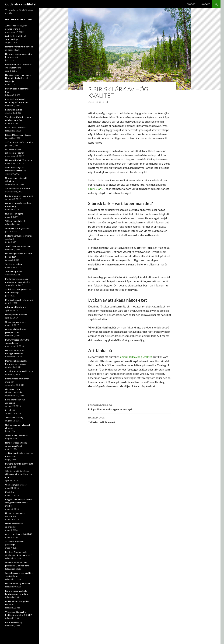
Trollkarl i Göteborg (14, 418)
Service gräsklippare (15, 264)
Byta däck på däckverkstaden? (19, 300)
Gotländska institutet (21, 4)
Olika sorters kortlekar (16, 128)
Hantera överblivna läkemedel (19, 47)
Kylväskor (10, 492)
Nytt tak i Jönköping (14, 214)
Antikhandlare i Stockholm (17, 188)
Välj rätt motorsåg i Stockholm (19, 142)
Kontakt (205, 4)
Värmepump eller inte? (16, 485)
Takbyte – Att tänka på (130, 420)
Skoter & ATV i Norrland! (17, 435)
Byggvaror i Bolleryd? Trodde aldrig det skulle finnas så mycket (19, 503)
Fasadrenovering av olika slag (19, 371)
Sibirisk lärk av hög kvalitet (17, 228)
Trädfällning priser (14, 271)
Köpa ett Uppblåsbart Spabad (18, 135)
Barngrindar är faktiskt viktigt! (19, 464)
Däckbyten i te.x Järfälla (16, 315)
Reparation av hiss (14, 110)
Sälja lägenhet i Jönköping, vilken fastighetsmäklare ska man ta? (18, 474)
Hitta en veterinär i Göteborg (19, 160)
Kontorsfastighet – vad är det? (19, 196)
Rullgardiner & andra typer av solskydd (130, 407)
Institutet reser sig (14, 622)
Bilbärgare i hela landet (16, 307)
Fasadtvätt (10, 410)
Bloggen (192, 4)
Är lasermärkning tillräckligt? (19, 534)
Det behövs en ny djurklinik (18, 584)
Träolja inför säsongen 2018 (18, 246)
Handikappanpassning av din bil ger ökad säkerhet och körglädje (18, 78)
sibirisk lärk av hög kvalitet (136, 357)
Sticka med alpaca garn (16, 322)
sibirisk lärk (95, 189)
